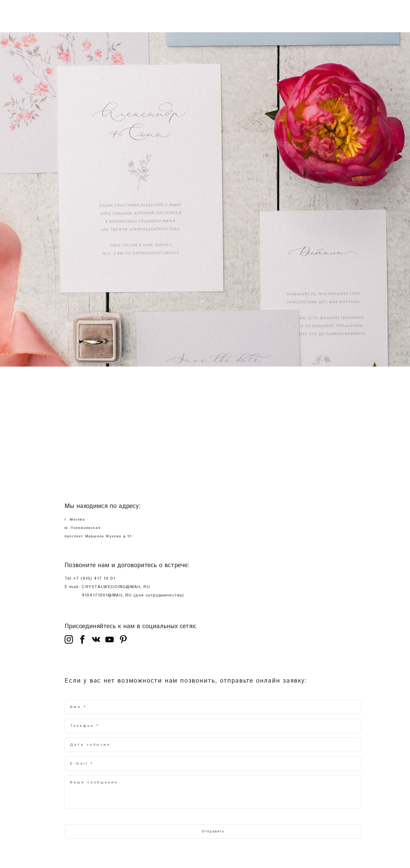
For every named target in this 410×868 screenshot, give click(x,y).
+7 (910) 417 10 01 (94, 582)
